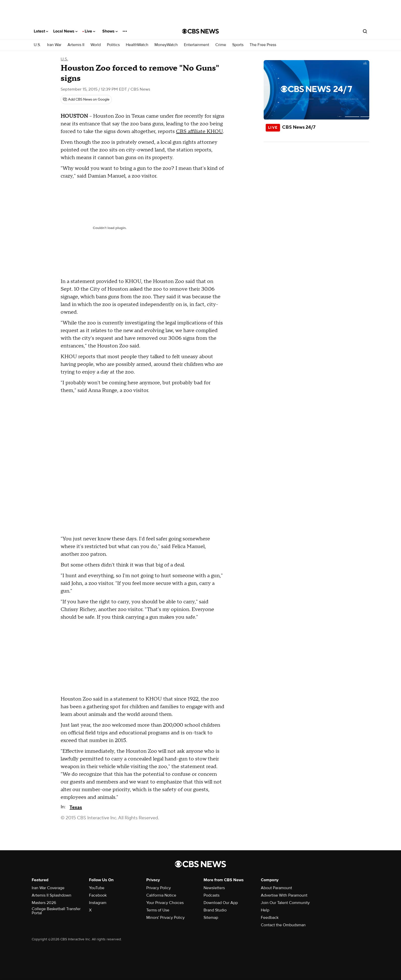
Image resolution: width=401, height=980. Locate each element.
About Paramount (276, 888)
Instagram (98, 903)
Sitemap (211, 918)
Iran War (54, 45)
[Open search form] (365, 31)
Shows (110, 31)
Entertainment (197, 45)
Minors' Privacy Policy (165, 918)
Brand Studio (215, 910)
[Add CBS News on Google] (86, 100)
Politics (113, 45)
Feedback (270, 918)
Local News (65, 31)
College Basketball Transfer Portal (56, 911)
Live (90, 31)
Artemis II (76, 45)
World (96, 45)
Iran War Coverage (48, 888)
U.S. (37, 45)
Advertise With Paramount (284, 895)
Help (265, 910)
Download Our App (221, 903)
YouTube (97, 888)
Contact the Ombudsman (283, 925)
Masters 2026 (44, 903)
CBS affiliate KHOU (199, 132)
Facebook (98, 895)
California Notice (161, 895)
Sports (238, 45)
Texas (76, 807)
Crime (221, 45)
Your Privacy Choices (165, 903)
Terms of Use (158, 910)
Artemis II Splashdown (52, 895)
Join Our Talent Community (285, 903)
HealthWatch (137, 45)
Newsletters (214, 888)
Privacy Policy (159, 888)
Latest (41, 31)
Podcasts (211, 895)
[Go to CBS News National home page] (201, 31)
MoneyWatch (166, 45)
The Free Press (263, 45)
